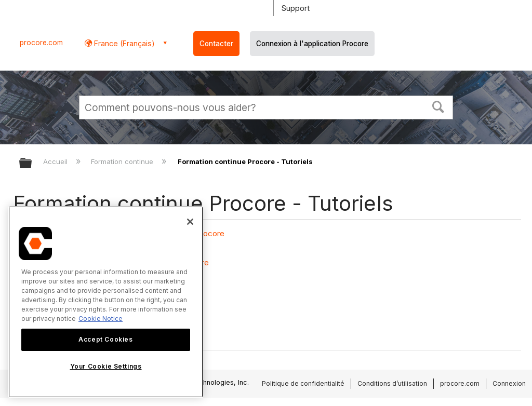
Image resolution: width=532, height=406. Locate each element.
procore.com (41, 43)
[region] (106, 302)
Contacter (216, 44)
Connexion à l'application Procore (312, 44)
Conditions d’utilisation (392, 383)
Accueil (56, 161)
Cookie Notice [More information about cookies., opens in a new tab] (101, 319)
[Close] (190, 222)
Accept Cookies (105, 339)
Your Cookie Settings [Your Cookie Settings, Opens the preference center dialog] (106, 366)
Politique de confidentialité (303, 383)
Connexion (509, 383)
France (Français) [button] (123, 43)
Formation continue (123, 161)
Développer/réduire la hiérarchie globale (32, 164)
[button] (438, 106)
